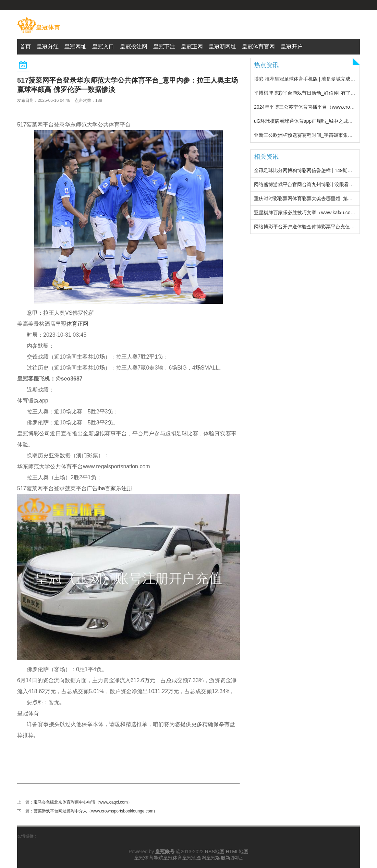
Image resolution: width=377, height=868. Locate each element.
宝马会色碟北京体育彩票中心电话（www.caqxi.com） (83, 802)
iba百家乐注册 (115, 488)
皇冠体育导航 (149, 858)
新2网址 (234, 858)
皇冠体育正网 (72, 324)
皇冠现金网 (194, 858)
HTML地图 (237, 852)
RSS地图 (215, 852)
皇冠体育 (173, 858)
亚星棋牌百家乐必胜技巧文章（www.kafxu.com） (307, 213)
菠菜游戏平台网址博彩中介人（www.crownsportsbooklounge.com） (95, 811)
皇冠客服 (216, 858)
